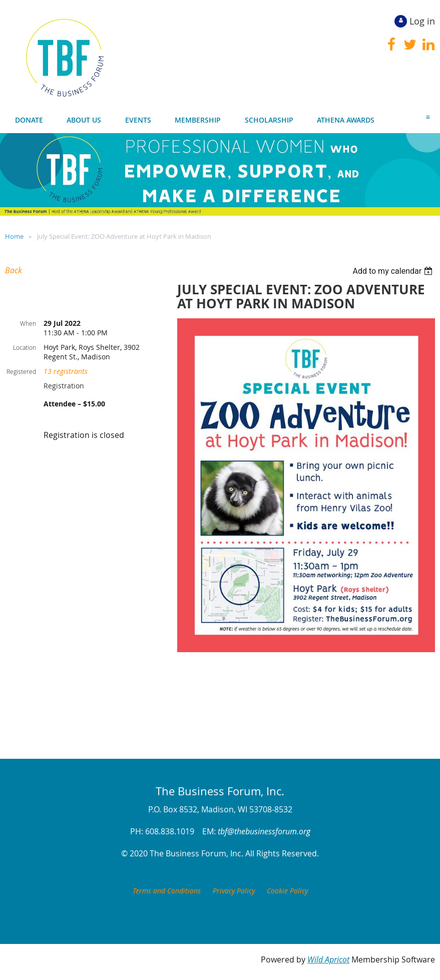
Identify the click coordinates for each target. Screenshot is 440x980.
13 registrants (66, 371)
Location (25, 347)
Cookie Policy (287, 891)
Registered (21, 371)
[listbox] (394, 271)
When (28, 323)
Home (14, 236)
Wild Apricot (328, 959)
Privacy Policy (234, 891)
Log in (422, 21)
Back (14, 270)
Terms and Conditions (167, 891)
